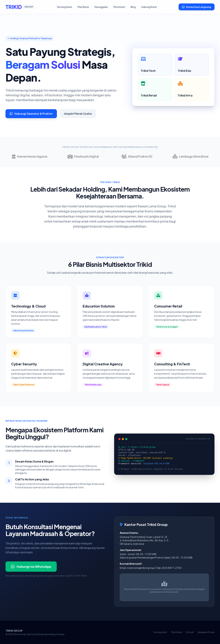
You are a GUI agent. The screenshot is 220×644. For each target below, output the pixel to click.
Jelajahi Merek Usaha (78, 114)
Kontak (190, 632)
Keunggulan (101, 7)
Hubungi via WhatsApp (31, 567)
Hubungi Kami (149, 7)
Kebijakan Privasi (206, 632)
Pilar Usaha (177, 632)
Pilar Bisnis (83, 7)
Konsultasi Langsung (197, 7)
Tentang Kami (64, 7)
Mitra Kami (119, 7)
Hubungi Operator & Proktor (31, 114)
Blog (133, 7)
